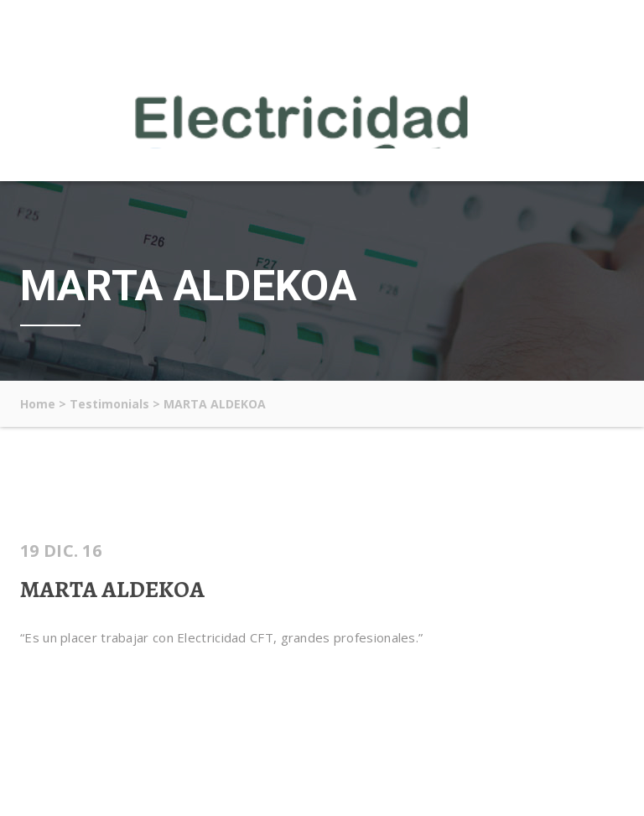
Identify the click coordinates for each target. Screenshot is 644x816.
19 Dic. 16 (61, 551)
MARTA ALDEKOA (112, 590)
